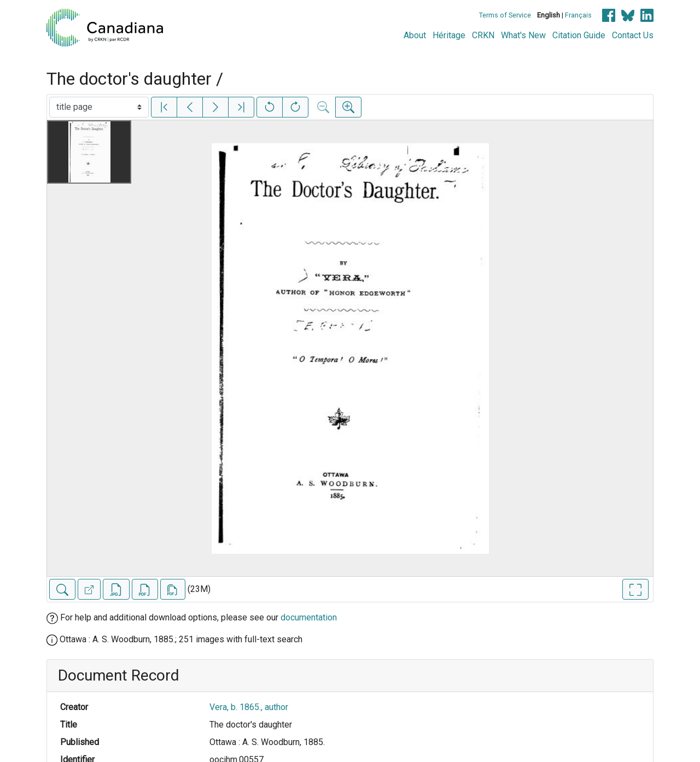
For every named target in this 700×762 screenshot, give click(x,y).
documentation (309, 617)
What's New (523, 35)
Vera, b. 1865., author (249, 707)
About (415, 35)
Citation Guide (579, 35)
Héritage (449, 35)
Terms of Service (505, 15)
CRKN (483, 35)
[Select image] (99, 107)
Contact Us (633, 35)
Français (578, 15)
